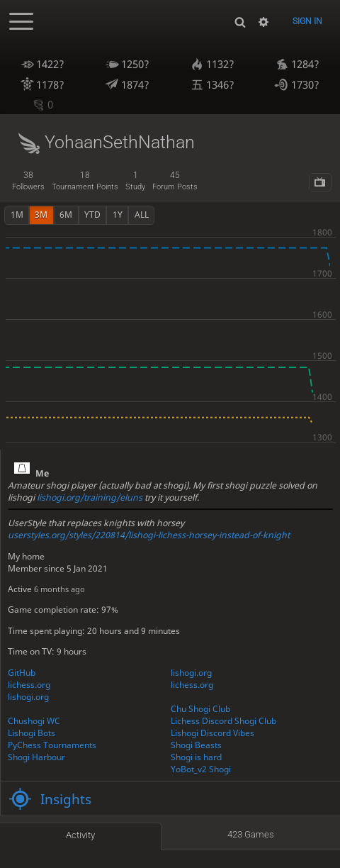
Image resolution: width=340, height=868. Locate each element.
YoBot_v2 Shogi (201, 769)
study (135, 181)
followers (28, 181)
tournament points (85, 181)
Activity (80, 835)
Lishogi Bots (32, 733)
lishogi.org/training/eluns (90, 497)
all (142, 215)
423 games (251, 834)
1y (118, 215)
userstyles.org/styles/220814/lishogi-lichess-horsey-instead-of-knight (149, 535)
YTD (92, 215)
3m (41, 215)
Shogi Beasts (196, 745)
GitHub (22, 673)
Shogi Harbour (36, 757)
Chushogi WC (34, 721)
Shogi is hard (196, 757)
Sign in (307, 21)
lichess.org (29, 685)
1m (17, 215)
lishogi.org (191, 673)
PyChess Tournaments (52, 745)
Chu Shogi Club (200, 709)
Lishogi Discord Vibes (212, 733)
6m (66, 215)
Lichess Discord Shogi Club (223, 721)
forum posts (175, 181)
